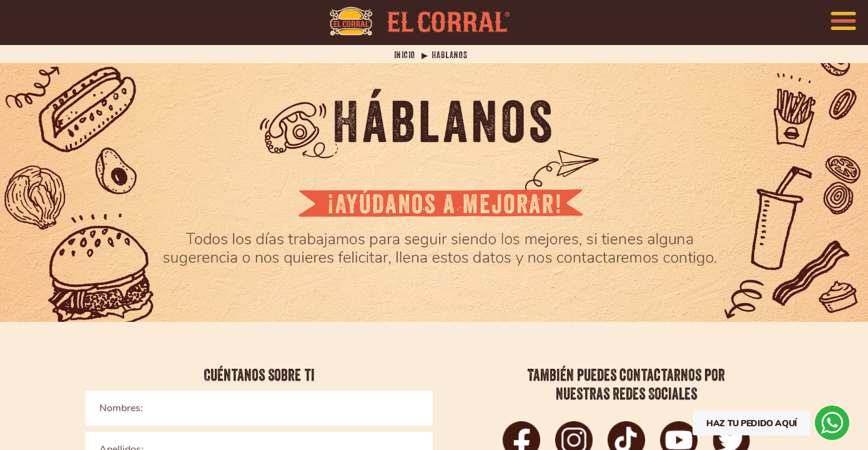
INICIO (405, 55)
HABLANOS (450, 55)
